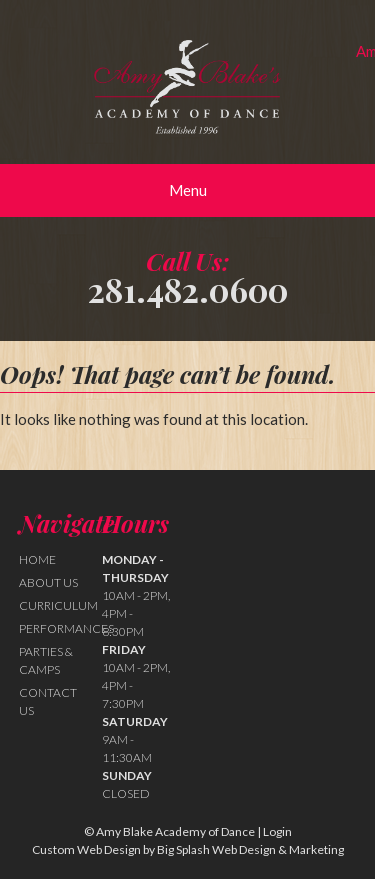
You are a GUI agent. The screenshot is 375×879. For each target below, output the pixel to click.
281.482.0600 (188, 289)
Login (277, 831)
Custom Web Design (86, 849)
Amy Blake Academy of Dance (188, 87)
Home (37, 559)
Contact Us (48, 701)
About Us (48, 582)
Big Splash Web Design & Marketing (250, 849)
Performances (66, 628)
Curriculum (58, 605)
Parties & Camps (46, 660)
